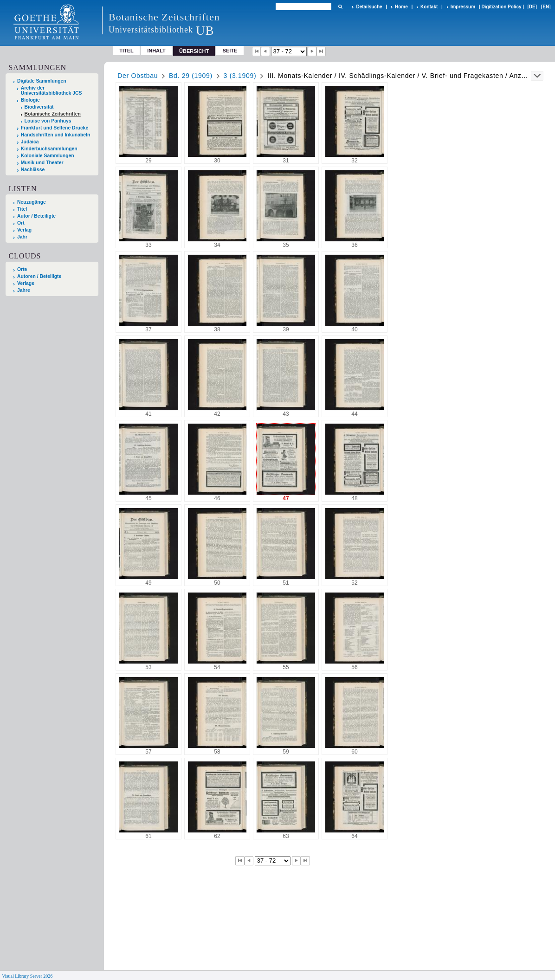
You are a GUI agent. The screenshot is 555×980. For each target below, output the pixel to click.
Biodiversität (39, 107)
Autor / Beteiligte (36, 216)
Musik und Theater (42, 163)
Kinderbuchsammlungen (49, 149)
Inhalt (156, 51)
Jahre (24, 290)
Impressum (463, 7)
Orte (22, 269)
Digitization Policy (501, 7)
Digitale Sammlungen (42, 81)
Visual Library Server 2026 (27, 976)
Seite (230, 51)
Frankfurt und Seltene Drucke (55, 128)
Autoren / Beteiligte (39, 276)
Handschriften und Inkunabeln (56, 135)
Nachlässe (33, 170)
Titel (126, 51)
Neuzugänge (32, 202)
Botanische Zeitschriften (53, 114)
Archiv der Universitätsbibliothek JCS (52, 90)
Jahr (22, 237)
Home (401, 7)
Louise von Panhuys (48, 121)
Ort (21, 223)
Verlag (24, 230)
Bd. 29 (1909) (191, 76)
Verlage (26, 283)
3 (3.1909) (240, 76)
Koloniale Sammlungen (48, 156)
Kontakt (429, 7)
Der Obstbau (138, 76)
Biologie (30, 100)
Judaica (30, 142)
